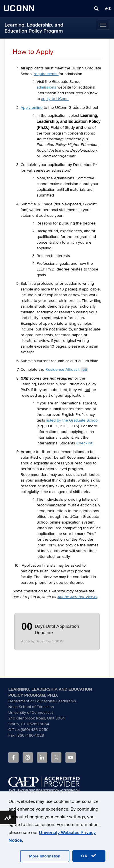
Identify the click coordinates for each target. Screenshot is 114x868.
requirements (46, 74)
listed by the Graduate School (72, 420)
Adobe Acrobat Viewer (77, 597)
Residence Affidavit (67, 369)
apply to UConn (55, 99)
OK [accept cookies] (89, 856)
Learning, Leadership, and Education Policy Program (34, 28)
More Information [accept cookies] (45, 856)
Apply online (32, 108)
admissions (46, 87)
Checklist (84, 443)
